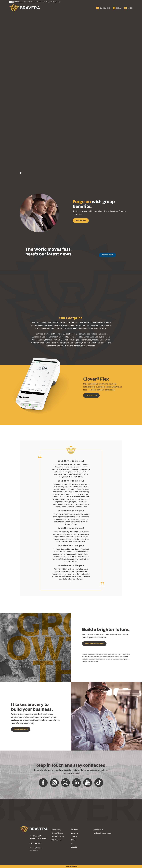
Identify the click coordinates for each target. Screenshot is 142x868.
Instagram (74, 833)
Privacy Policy (56, 830)
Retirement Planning (94, 644)
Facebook (74, 830)
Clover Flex (91, 395)
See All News (107, 255)
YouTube (74, 847)
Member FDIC (99, 830)
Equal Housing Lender (103, 833)
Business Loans (21, 729)
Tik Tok (73, 840)
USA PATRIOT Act (58, 837)
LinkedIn (74, 837)
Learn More (81, 221)
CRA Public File (57, 840)
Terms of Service (57, 833)
